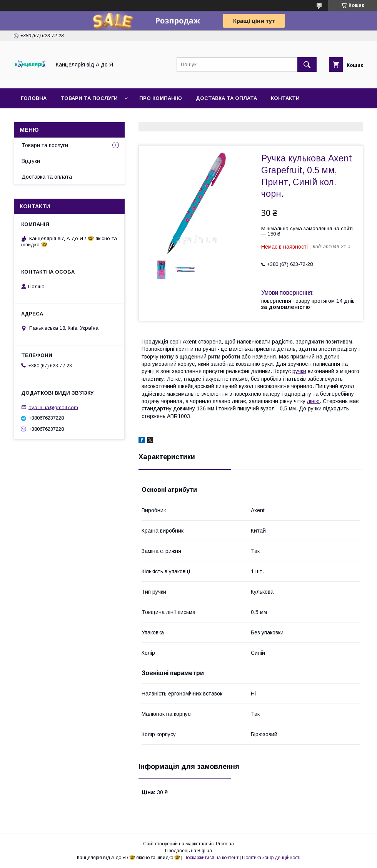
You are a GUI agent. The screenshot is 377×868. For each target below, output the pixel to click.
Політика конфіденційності (271, 858)
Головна (34, 98)
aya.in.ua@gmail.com (53, 407)
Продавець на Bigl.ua (188, 851)
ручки (299, 371)
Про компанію (161, 98)
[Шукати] (307, 65)
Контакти (285, 98)
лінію (313, 401)
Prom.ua (225, 844)
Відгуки (31, 161)
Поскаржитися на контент (211, 858)
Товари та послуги (89, 98)
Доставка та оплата (226, 98)
